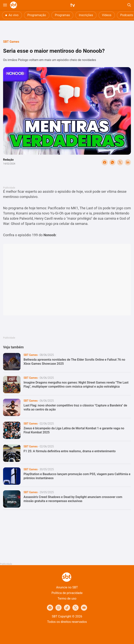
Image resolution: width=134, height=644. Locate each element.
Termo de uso (67, 599)
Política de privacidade (67, 593)
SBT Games (11, 42)
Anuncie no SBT (67, 587)
